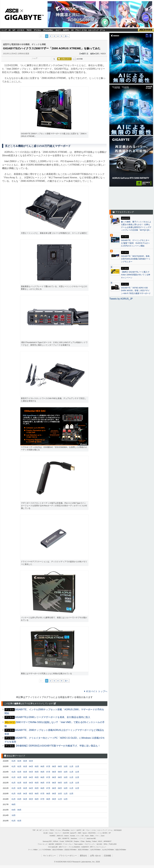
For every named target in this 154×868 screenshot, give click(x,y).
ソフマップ (82, 838)
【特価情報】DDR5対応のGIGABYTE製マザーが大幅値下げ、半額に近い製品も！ (57, 746)
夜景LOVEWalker (83, 850)
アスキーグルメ (68, 844)
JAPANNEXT (107, 841)
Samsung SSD (47, 841)
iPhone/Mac (48, 30)
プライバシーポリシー (68, 856)
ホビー (58, 30)
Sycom (85, 833)
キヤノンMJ (80, 836)
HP (110, 833)
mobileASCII (85, 847)
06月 (42, 766)
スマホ (84, 30)
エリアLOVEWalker (45, 850)
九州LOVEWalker (95, 850)
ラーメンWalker (33, 850)
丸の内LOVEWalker (108, 850)
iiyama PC (73, 833)
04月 (31, 761)
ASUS (100, 841)
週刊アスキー (63, 847)
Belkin (92, 836)
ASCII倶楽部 (146, 30)
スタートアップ (93, 30)
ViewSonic (74, 838)
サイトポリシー (49, 856)
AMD (79, 833)
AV (72, 30)
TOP (34, 830)
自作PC (66, 30)
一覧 (53, 59)
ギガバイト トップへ (96, 691)
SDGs (105, 844)
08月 (54, 766)
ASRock (56, 841)
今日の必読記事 (53, 847)
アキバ (78, 30)
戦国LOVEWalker (121, 850)
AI (10, 30)
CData (82, 841)
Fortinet (94, 841)
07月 (48, 766)
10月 (66, 766)
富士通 (45, 833)
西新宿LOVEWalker (70, 850)
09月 (60, 766)
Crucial (62, 841)
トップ (4, 30)
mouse (51, 833)
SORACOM (69, 841)
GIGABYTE (23, 18)
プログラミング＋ (90, 844)
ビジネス (21, 30)
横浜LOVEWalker (58, 850)
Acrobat (72, 836)
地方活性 (99, 844)
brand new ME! (91, 838)
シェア (35, 58)
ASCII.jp (15, 10)
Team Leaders (78, 844)
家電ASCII (58, 844)
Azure (87, 836)
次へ (67, 36)
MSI (59, 838)
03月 (25, 761)
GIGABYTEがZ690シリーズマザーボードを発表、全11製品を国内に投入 (52, 717)
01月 (14, 761)
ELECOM (66, 833)
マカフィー (58, 833)
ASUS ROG (92, 833)
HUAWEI (52, 836)
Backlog (88, 841)
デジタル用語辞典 (74, 847)
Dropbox (76, 841)
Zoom (103, 836)
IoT (14, 30)
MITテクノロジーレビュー (98, 847)
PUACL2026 (113, 844)
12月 (77, 766)
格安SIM (51, 844)
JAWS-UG (60, 836)
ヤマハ (97, 836)
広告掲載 (107, 856)
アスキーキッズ (42, 844)
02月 (19, 761)
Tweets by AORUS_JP (121, 299)
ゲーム (102, 30)
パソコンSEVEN (102, 833)
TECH (29, 30)
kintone (66, 836)
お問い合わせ (95, 856)
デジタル (37, 30)
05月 (37, 766)
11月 (71, 766)
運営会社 (83, 856)
